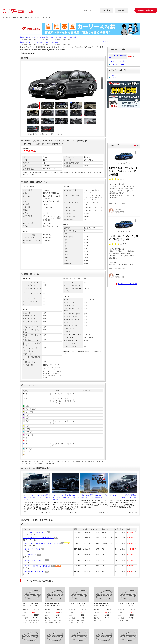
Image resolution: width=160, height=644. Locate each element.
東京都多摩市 (119, 212)
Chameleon (119, 210)
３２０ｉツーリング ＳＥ (32, 549)
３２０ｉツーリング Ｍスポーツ (34, 560)
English (85, 10)
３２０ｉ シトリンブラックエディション (37, 566)
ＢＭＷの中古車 (30, 37)
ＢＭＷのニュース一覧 (117, 61)
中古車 (22, 37)
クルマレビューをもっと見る (128, 284)
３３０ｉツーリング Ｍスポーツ (34, 572)
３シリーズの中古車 (43, 37)
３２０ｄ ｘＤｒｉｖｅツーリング (35, 532)
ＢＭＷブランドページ (118, 65)
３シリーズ (114, 77)
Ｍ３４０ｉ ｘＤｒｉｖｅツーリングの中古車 (64, 37)
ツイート (105, 41)
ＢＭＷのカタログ (38, 42)
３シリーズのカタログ (52, 42)
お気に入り (106, 10)
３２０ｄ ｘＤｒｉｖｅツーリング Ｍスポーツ (39, 538)
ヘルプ (94, 10)
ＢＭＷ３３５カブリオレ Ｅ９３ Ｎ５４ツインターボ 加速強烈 (123, 171)
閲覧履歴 (121, 10)
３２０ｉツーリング (30, 555)
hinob (117, 275)
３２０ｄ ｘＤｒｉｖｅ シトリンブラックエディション (42, 543)
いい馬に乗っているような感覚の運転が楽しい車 (123, 238)
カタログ (29, 42)
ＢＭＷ (112, 75)
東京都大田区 (119, 277)
